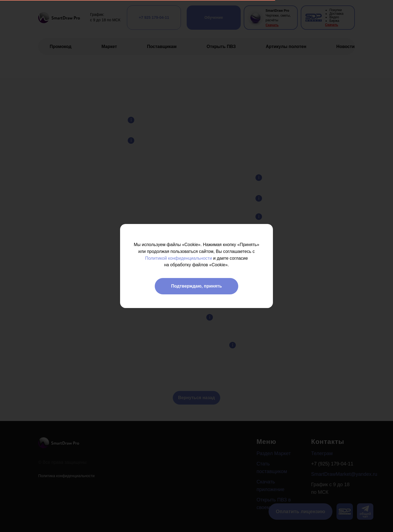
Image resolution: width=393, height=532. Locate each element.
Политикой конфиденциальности (179, 258)
